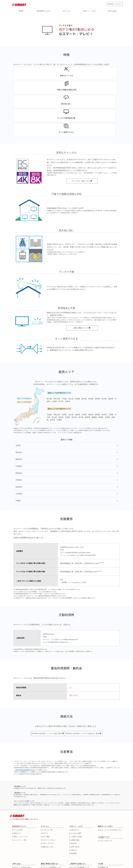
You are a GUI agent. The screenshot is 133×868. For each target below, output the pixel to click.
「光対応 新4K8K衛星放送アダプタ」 (25, 733)
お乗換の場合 (75, 803)
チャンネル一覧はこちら (81, 144)
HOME (21, 11)
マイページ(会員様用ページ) (51, 831)
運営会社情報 (104, 834)
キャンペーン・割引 (20, 803)
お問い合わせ (75, 810)
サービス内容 (18, 793)
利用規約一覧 (104, 831)
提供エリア (17, 797)
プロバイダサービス (106, 804)
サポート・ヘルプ (89, 11)
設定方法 (74, 807)
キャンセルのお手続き (49, 837)
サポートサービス (48, 807)
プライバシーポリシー (107, 841)
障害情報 (74, 817)
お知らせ (74, 813)
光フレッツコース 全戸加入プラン (110, 793)
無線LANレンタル (48, 810)
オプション (66, 11)
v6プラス (45, 797)
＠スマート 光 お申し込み (22, 831)
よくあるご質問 (76, 797)
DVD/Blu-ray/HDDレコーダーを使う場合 (44, 697)
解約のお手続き (76, 841)
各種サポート (75, 793)
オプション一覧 (47, 793)
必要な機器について (81, 291)
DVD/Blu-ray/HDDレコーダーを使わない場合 (85, 697)
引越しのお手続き (76, 837)
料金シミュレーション (21, 800)
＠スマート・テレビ (49, 803)
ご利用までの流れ (76, 800)
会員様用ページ (111, 4)
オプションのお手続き (78, 834)
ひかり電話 (46, 800)
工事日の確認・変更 (49, 834)
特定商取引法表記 (105, 837)
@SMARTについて (44, 11)
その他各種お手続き (49, 841)
